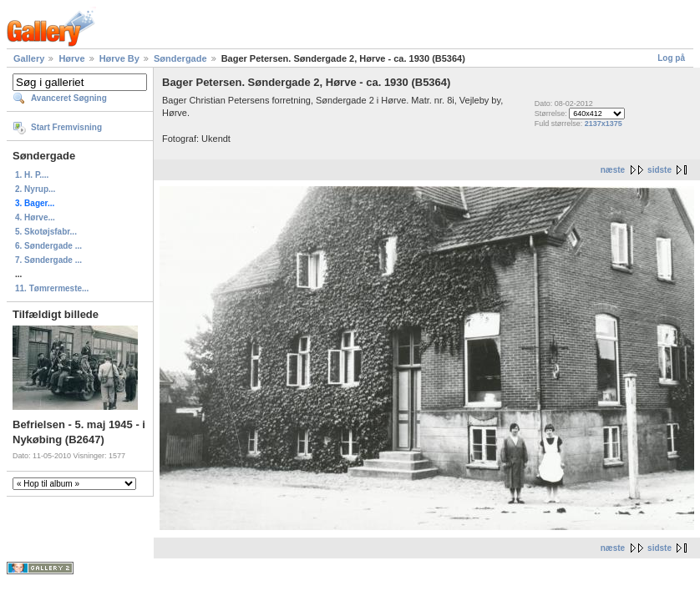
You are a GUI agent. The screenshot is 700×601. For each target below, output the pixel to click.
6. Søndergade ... (48, 246)
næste (613, 170)
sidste (659, 170)
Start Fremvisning (66, 127)
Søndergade (180, 58)
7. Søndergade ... (48, 260)
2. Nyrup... (35, 189)
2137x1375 (604, 124)
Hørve (71, 58)
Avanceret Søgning (69, 98)
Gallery (29, 58)
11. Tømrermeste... (52, 288)
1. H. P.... (32, 175)
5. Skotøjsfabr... (46, 232)
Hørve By (119, 58)
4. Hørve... (35, 217)
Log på (671, 58)
